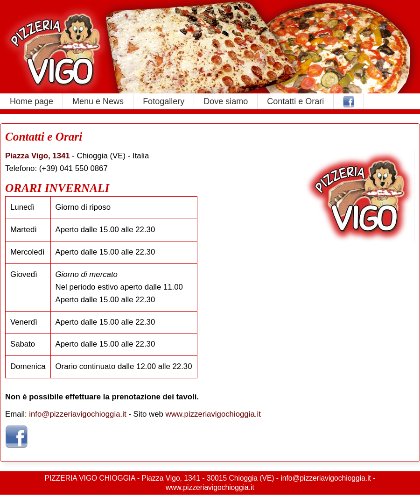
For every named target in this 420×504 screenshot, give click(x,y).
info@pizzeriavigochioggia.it (77, 414)
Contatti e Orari (295, 101)
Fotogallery (164, 101)
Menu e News (98, 101)
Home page (31, 101)
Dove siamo (226, 101)
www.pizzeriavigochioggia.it (213, 414)
